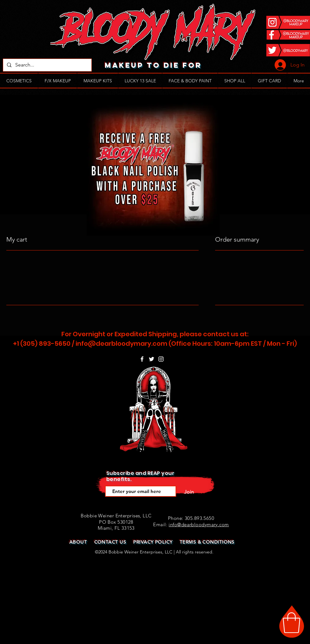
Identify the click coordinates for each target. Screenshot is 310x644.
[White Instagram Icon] (161, 359)
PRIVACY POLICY (153, 542)
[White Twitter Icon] (152, 359)
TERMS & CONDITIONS (207, 542)
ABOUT (78, 542)
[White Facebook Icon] (142, 359)
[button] (291, 623)
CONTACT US (110, 542)
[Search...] (47, 65)
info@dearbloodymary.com (121, 344)
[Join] (189, 492)
